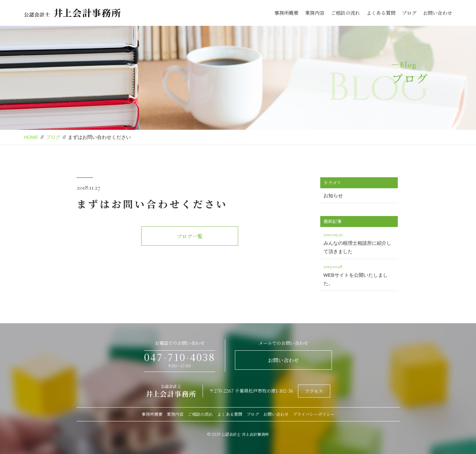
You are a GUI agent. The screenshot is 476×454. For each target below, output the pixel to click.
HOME (31, 137)
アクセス (314, 391)
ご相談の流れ (345, 13)
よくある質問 (381, 13)
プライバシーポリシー (314, 414)
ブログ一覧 (190, 236)
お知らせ (333, 196)
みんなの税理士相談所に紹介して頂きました (359, 242)
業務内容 (315, 13)
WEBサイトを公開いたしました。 (359, 274)
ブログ (409, 13)
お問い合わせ (438, 13)
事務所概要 (286, 13)
